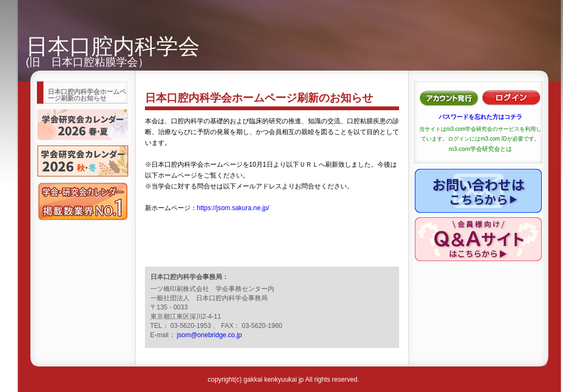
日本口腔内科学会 (113, 46)
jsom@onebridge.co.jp (210, 335)
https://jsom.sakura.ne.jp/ (233, 208)
